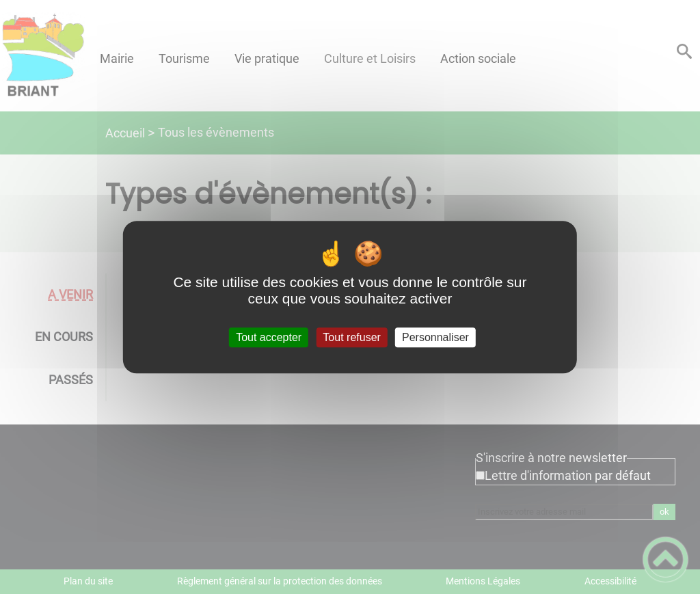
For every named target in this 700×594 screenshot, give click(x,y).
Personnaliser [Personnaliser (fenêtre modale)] (435, 337)
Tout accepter (269, 337)
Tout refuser (351, 337)
